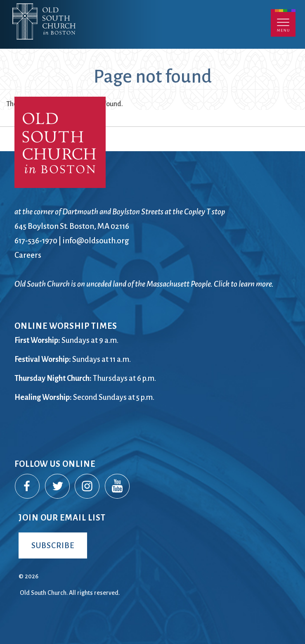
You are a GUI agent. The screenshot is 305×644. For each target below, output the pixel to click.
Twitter (58, 487)
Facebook (28, 487)
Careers (28, 255)
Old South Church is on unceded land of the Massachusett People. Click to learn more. (144, 284)
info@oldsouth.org (96, 241)
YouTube (118, 487)
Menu (283, 23)
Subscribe (53, 545)
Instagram (87, 487)
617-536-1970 (36, 241)
